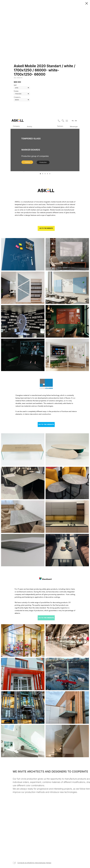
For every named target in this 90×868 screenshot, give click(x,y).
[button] (59, 120)
